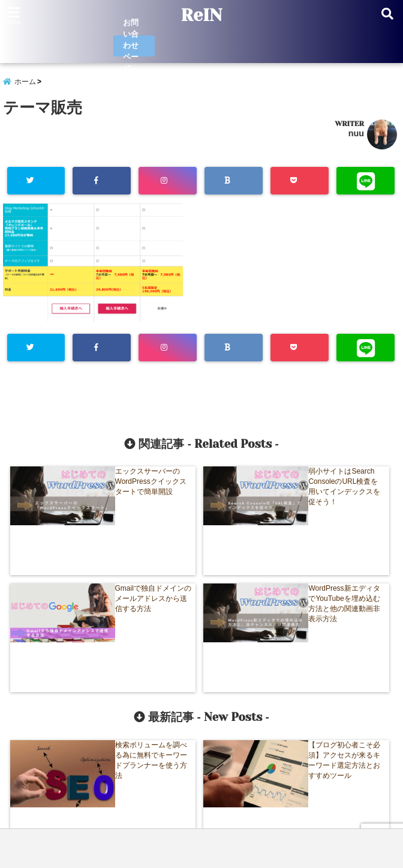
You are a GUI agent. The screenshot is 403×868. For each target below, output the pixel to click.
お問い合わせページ (132, 46)
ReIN (201, 16)
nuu (356, 135)
